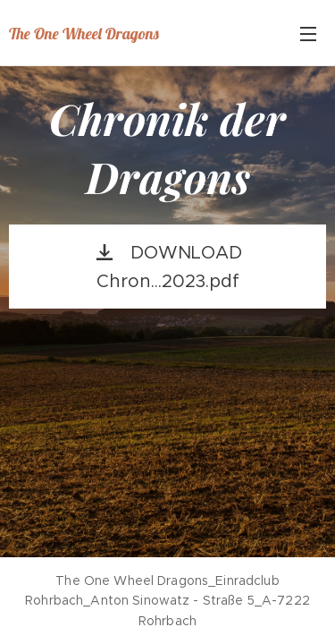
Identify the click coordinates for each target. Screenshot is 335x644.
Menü (308, 34)
